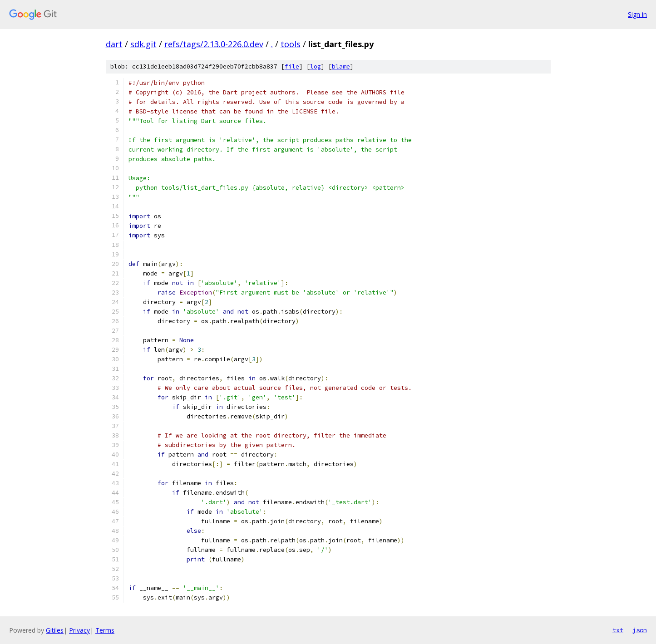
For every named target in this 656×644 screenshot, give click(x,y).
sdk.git (143, 44)
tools (291, 44)
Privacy (79, 630)
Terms (105, 630)
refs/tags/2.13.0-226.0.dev (214, 44)
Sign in (637, 14)
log (316, 66)
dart (114, 44)
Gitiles (55, 630)
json (640, 630)
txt (618, 630)
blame (341, 66)
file (292, 66)
